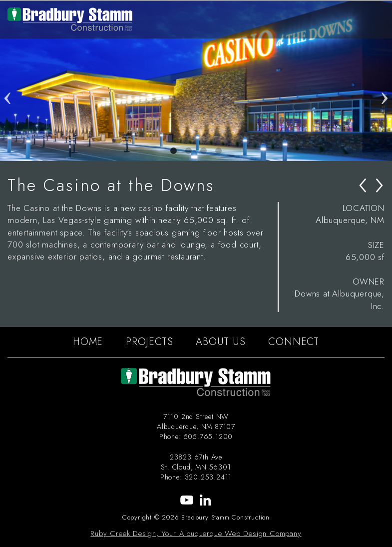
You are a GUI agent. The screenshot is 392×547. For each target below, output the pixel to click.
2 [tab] (189, 151)
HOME (88, 342)
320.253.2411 (208, 477)
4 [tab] (219, 151)
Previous (7, 81)
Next (385, 81)
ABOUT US (220, 342)
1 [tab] (174, 151)
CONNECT (294, 342)
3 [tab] (204, 151)
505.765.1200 (208, 436)
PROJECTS (149, 342)
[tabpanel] (196, 81)
